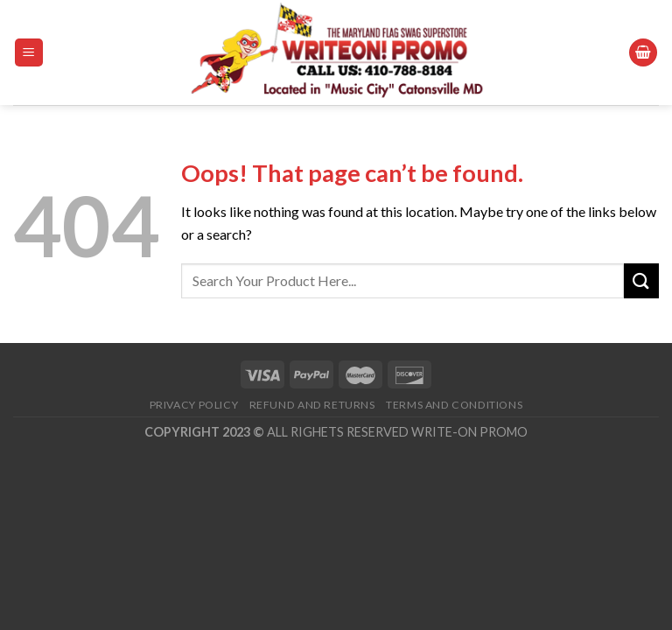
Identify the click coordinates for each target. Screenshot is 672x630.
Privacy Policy (194, 405)
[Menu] (29, 53)
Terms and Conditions (454, 405)
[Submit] (641, 280)
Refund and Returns (312, 405)
